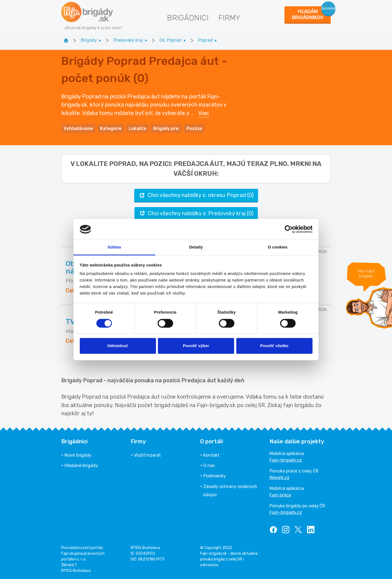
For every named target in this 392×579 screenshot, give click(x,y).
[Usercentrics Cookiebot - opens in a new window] (289, 229)
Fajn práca (280, 495)
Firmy (229, 18)
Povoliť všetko (274, 346)
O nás (209, 466)
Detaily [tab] (196, 247)
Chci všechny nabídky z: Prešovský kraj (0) (196, 213)
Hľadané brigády (81, 466)
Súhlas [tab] (114, 247)
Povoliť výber (196, 346)
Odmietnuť (118, 346)
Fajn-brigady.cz (286, 460)
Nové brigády (78, 455)
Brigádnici (188, 18)
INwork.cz (279, 478)
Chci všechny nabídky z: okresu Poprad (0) (196, 195)
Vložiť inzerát (147, 455)
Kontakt (211, 455)
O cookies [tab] (278, 247)
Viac (203, 113)
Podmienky (215, 476)
